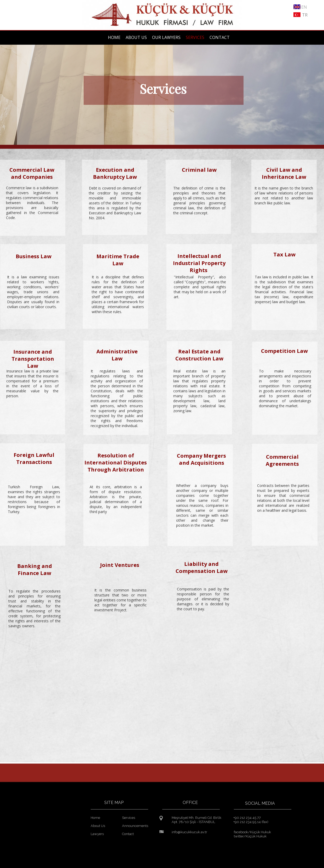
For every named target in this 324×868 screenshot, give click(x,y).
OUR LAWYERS (166, 37)
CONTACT (220, 37)
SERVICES (195, 37)
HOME (114, 37)
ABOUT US (136, 37)
